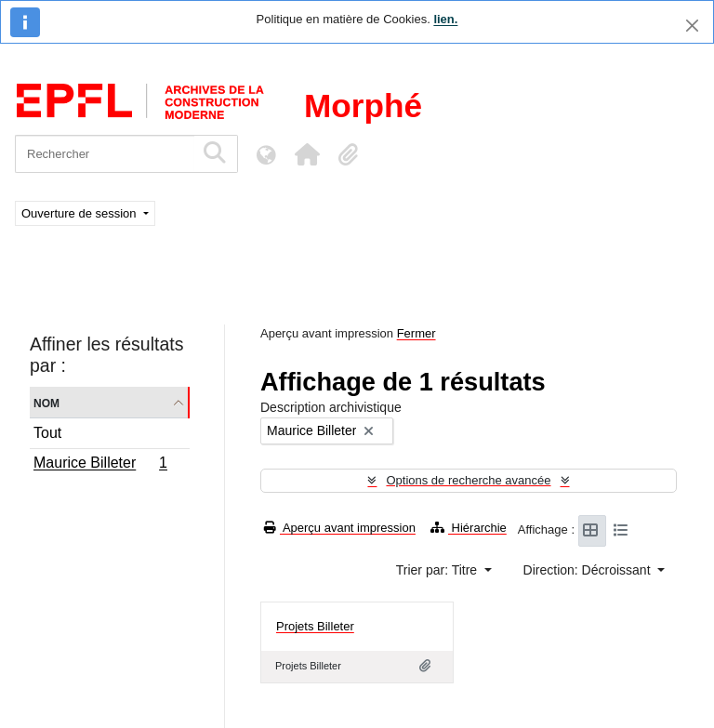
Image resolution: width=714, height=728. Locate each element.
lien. (445, 19)
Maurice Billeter (100, 465)
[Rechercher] (105, 154)
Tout (47, 433)
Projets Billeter (315, 626)
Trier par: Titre (438, 570)
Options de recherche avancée (468, 480)
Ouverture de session (80, 213)
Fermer (416, 333)
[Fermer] (692, 26)
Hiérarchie (469, 528)
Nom (46, 402)
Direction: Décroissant (589, 570)
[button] (307, 154)
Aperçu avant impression (340, 528)
